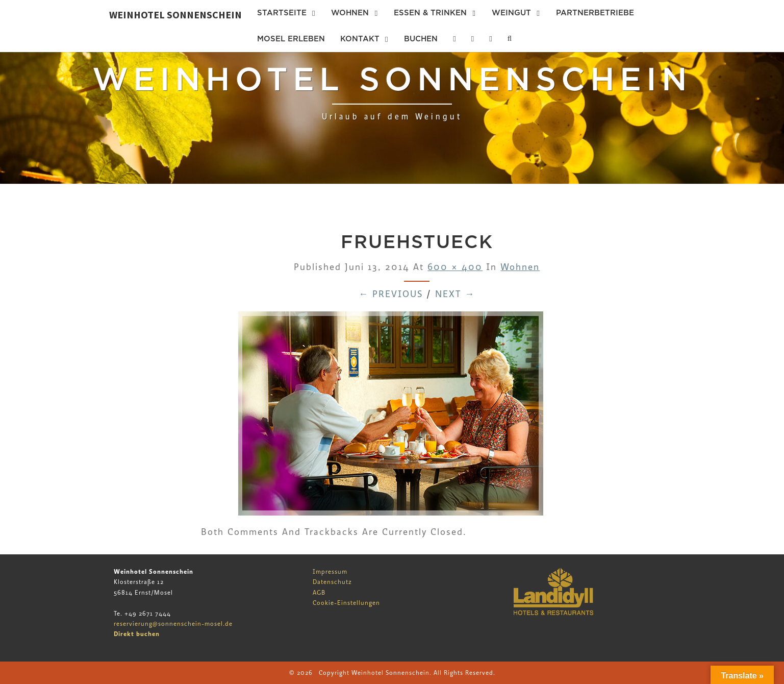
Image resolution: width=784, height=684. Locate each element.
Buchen (421, 39)
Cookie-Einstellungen (346, 603)
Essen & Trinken (430, 13)
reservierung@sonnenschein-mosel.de (173, 624)
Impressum (330, 572)
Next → (455, 294)
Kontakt (360, 39)
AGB (319, 593)
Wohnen (350, 13)
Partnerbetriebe (595, 13)
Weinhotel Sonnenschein (175, 15)
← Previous (391, 294)
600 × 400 (455, 267)
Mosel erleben (291, 39)
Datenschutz (332, 582)
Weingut (511, 13)
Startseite (282, 13)
